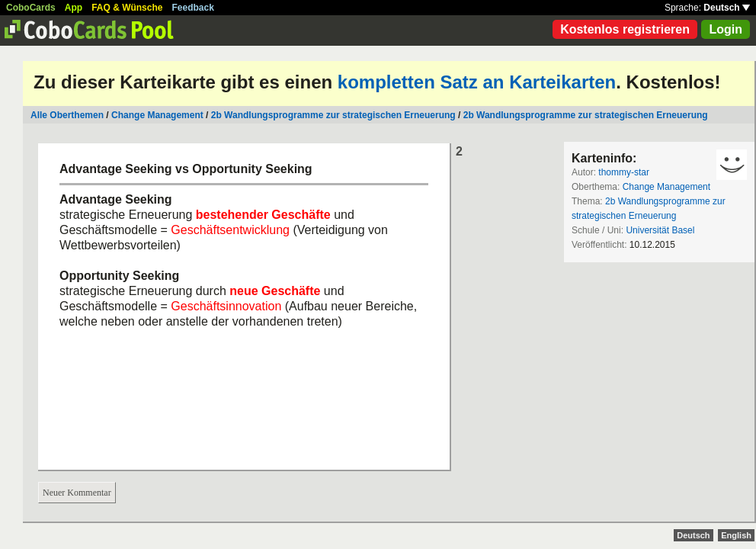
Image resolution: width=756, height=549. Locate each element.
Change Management (157, 115)
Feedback (193, 8)
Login (726, 29)
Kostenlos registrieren (625, 29)
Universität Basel (660, 230)
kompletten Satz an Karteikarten (477, 82)
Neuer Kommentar (77, 493)
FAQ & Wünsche (127, 8)
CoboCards (31, 8)
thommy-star (624, 172)
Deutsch (727, 8)
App (74, 8)
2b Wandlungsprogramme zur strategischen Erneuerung (333, 115)
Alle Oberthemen (67, 115)
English (736, 535)
